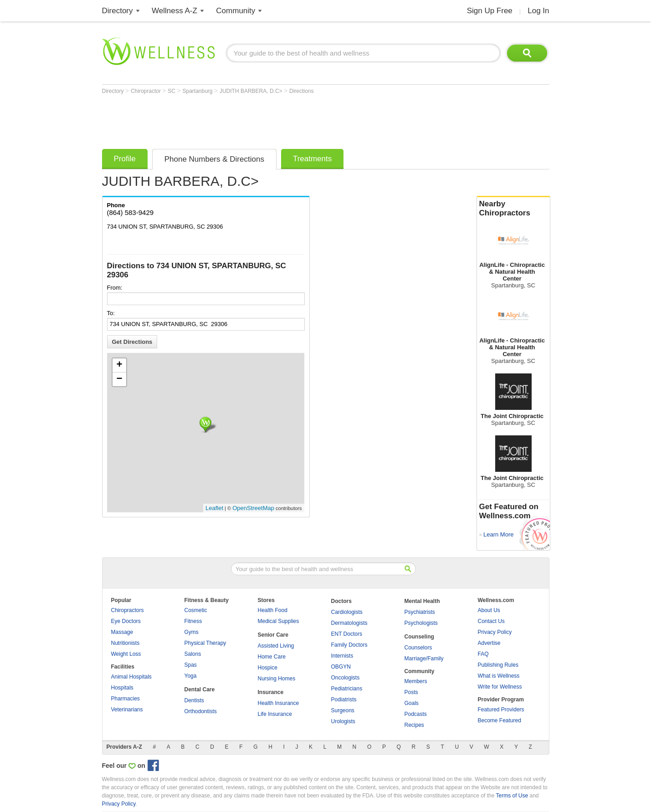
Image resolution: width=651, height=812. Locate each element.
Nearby (513, 209)
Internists (342, 656)
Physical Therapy (205, 643)
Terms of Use (512, 796)
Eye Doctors (126, 621)
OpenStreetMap (253, 508)
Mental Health (422, 601)
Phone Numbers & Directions (214, 159)
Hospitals (122, 688)
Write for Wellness (500, 687)
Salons (193, 654)
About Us (489, 610)
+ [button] (119, 365)
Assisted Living (276, 646)
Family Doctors (349, 645)
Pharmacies (126, 699)
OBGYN (341, 667)
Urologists (343, 721)
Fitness (193, 621)
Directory (118, 11)
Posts (411, 692)
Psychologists (421, 623)
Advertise (489, 643)
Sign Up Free (490, 11)
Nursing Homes (277, 679)
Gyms (192, 632)
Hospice (268, 668)
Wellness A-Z (174, 11)
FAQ (483, 654)
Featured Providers (501, 710)
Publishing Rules (498, 665)
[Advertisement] (268, 119)
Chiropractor (146, 91)
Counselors (418, 648)
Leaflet (214, 508)
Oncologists (346, 678)
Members (416, 681)
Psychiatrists (420, 612)
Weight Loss (126, 654)
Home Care (272, 657)
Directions (301, 91)
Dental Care (200, 689)
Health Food (273, 610)
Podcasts (416, 714)
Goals (412, 703)
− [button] (119, 379)
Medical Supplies (279, 621)
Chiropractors (128, 610)
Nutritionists (126, 643)
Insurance (271, 692)
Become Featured (500, 720)
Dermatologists (349, 623)
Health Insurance (279, 703)
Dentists (194, 700)
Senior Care (273, 635)
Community (236, 11)
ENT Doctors (347, 634)
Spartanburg (198, 91)
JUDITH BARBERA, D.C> (252, 91)
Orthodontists (201, 711)
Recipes (414, 725)
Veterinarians (127, 710)
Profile (125, 159)
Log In (538, 11)
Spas (191, 665)
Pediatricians (347, 689)
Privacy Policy (495, 632)
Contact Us (491, 621)
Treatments (312, 159)
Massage (122, 632)
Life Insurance (275, 714)
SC (172, 91)
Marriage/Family (424, 659)
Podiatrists (344, 700)
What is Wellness (499, 676)
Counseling (419, 637)
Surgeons (343, 710)
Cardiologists (347, 612)
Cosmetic (196, 610)
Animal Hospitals (131, 677)
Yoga (191, 676)
